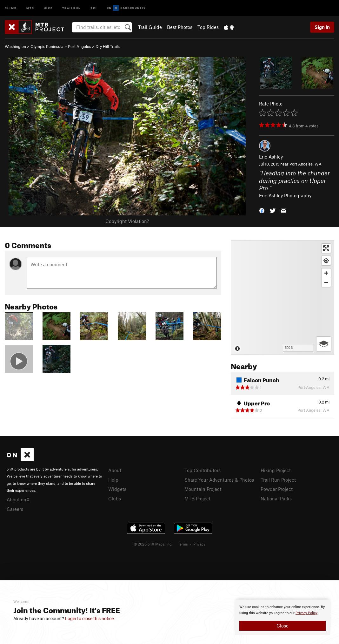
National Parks (276, 498)
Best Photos (180, 27)
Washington (15, 46)
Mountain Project (203, 489)
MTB (30, 8)
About (115, 470)
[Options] (324, 344)
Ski (94, 8)
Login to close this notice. (90, 619)
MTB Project (197, 498)
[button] (262, 210)
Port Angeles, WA (306, 164)
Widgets (117, 489)
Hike (48, 8)
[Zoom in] (326, 273)
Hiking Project (276, 470)
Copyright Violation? (127, 221)
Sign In (322, 27)
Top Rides (208, 27)
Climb (11, 8)
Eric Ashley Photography (285, 195)
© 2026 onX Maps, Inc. (153, 544)
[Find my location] (326, 261)
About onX (18, 499)
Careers (15, 509)
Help (113, 480)
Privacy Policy (306, 613)
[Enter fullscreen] (326, 248)
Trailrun (72, 8)
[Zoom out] (326, 282)
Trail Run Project (278, 480)
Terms (183, 544)
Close (282, 626)
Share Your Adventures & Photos (219, 480)
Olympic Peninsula (47, 46)
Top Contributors (203, 470)
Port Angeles (80, 46)
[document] (282, 617)
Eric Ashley (271, 157)
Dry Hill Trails (108, 46)
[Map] (282, 297)
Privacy (199, 544)
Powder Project (277, 489)
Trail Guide (150, 27)
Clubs (115, 498)
